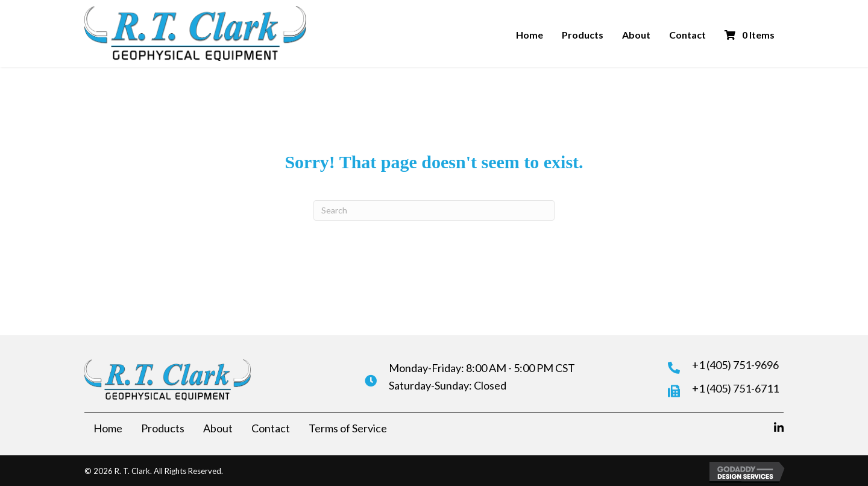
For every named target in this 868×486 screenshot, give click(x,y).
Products (583, 35)
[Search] (434, 210)
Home (530, 35)
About (636, 35)
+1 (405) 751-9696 (735, 365)
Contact (687, 35)
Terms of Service (348, 428)
